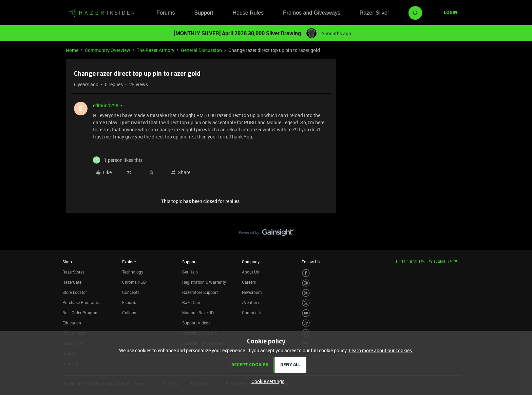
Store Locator (75, 292)
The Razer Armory (156, 50)
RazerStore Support (200, 292)
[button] (451, 13)
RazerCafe (72, 282)
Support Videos (196, 323)
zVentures (251, 302)
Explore (129, 262)
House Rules (248, 13)
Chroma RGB (134, 282)
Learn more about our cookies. (381, 350)
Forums (166, 13)
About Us (250, 272)
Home (72, 50)
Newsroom (252, 292)
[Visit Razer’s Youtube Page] (306, 313)
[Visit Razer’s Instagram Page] (306, 283)
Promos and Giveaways (312, 13)
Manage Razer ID (198, 313)
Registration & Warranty (204, 282)
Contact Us (252, 313)
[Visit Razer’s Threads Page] (306, 293)
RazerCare (192, 302)
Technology (133, 272)
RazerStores (73, 272)
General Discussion (201, 50)
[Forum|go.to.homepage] (101, 13)
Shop (67, 262)
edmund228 (106, 105)
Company (251, 262)
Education (72, 323)
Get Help (190, 272)
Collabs (129, 313)
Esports (129, 302)
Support (204, 13)
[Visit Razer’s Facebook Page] (306, 273)
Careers (249, 282)
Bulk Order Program (80, 313)
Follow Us (311, 262)
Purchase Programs (81, 302)
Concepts (131, 292)
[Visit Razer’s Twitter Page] (306, 303)
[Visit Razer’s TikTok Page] (306, 323)
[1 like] (118, 160)
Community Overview (108, 50)
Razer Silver (374, 13)
